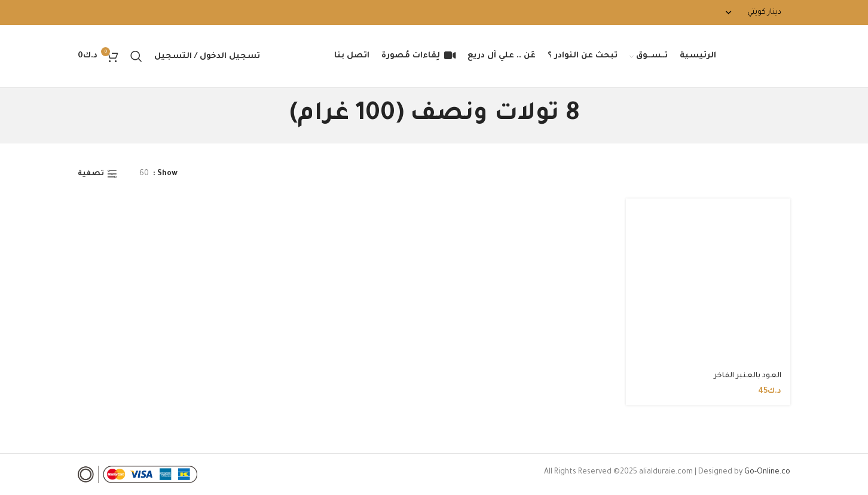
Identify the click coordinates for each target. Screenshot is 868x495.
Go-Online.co (767, 472)
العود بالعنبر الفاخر (748, 376)
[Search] (136, 56)
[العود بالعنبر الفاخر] (708, 281)
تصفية (91, 174)
